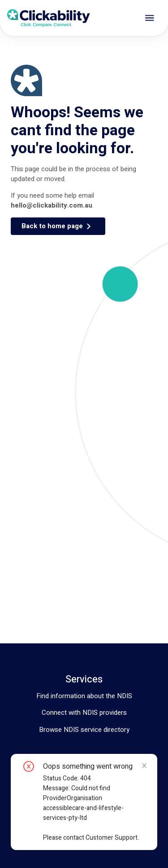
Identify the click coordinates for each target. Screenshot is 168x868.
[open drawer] (150, 18)
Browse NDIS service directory (84, 730)
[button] (58, 226)
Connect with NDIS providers (84, 713)
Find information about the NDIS (84, 696)
